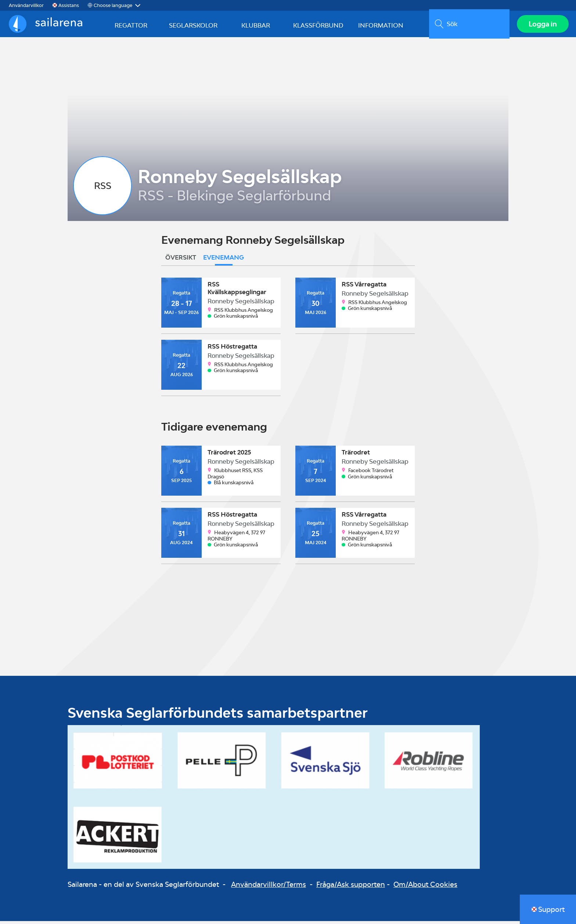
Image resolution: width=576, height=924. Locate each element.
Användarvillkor (26, 5)
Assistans (69, 5)
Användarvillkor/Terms (269, 887)
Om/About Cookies (425, 887)
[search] (468, 25)
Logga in (541, 25)
